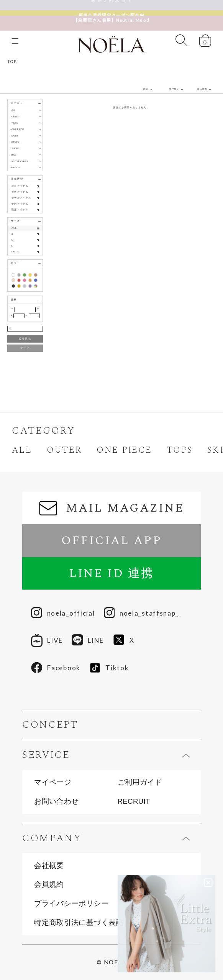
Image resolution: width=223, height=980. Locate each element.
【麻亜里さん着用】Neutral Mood (112, 15)
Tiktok (109, 668)
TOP (12, 62)
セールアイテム (21, 198)
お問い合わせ (56, 802)
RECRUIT (134, 802)
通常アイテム (20, 192)
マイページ (53, 783)
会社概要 (49, 866)
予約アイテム (20, 204)
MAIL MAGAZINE (112, 508)
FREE (16, 252)
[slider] (15, 310)
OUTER (64, 450)
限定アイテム (20, 210)
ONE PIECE (124, 450)
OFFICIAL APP (111, 540)
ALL (14, 110)
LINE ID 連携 (112, 573)
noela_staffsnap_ (141, 613)
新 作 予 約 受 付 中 (112, 5)
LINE (88, 640)
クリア (25, 348)
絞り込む (25, 339)
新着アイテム (20, 186)
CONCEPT (50, 725)
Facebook (56, 668)
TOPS (180, 450)
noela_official (63, 613)
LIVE (47, 640)
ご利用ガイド (140, 783)
